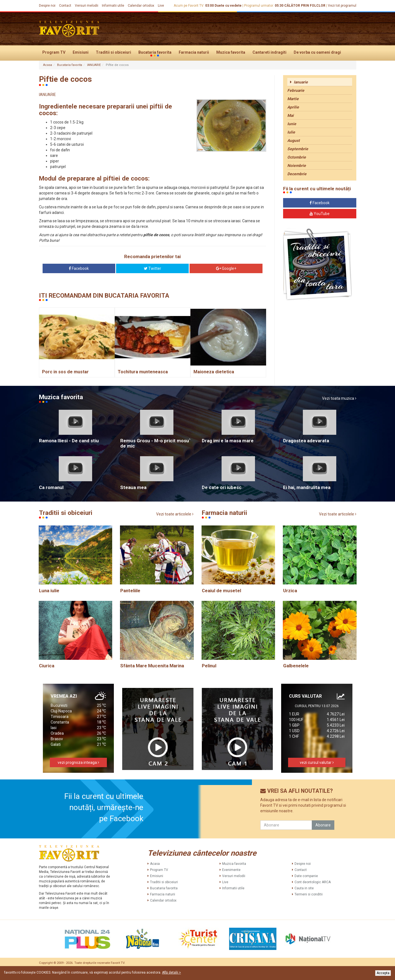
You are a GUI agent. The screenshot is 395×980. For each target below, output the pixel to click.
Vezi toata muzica (339, 398)
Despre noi (47, 6)
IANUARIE (94, 65)
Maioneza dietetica (214, 372)
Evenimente (231, 870)
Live (161, 6)
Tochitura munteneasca (143, 372)
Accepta (383, 973)
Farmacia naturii (194, 52)
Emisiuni (81, 52)
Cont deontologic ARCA (313, 882)
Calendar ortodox (141, 6)
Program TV (54, 52)
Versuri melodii (87, 6)
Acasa (48, 65)
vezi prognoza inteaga (78, 762)
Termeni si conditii (309, 894)
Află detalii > (171, 972)
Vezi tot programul (342, 6)
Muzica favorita (231, 52)
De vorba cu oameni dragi (317, 52)
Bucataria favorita (155, 53)
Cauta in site (304, 888)
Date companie (306, 876)
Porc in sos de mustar (65, 372)
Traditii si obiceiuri (113, 52)
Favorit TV (118, 963)
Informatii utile (113, 6)
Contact (65, 6)
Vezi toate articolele (175, 514)
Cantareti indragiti (269, 52)
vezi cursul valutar (317, 762)
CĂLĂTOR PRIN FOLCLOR (305, 6)
